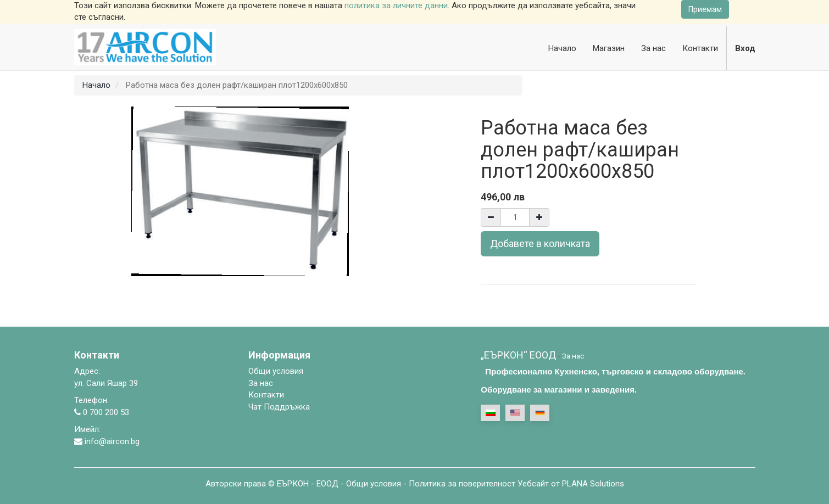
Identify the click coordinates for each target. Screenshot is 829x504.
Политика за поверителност (462, 484)
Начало (96, 85)
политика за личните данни (396, 5)
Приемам (705, 9)
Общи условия (374, 484)
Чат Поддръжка (279, 407)
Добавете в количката (540, 243)
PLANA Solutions (593, 484)
